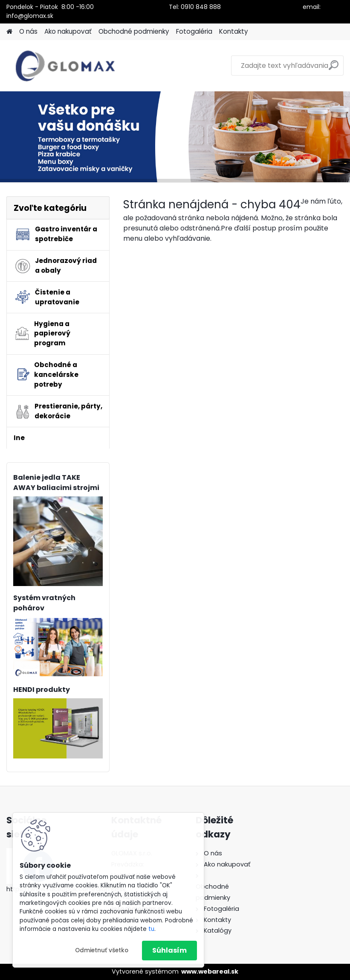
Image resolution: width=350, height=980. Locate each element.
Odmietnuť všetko (102, 950)
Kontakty (234, 31)
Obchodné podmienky (134, 31)
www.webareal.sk (210, 971)
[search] (334, 69)
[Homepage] (9, 32)
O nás (28, 31)
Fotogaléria (194, 31)
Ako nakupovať (68, 31)
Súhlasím (169, 950)
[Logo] (65, 66)
